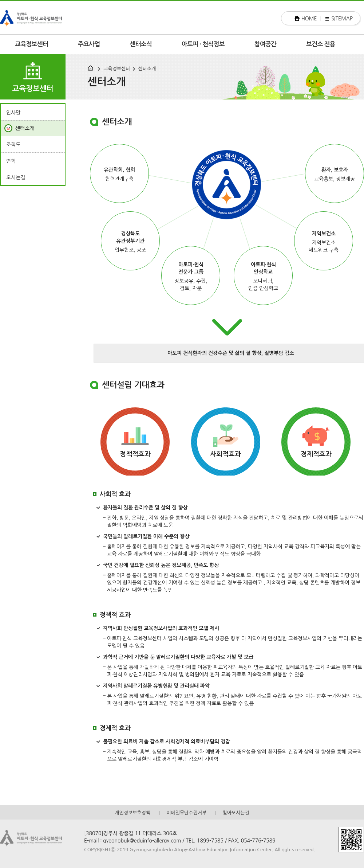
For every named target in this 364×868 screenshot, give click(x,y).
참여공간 (266, 44)
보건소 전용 (321, 44)
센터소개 (147, 69)
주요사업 (89, 44)
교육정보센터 (31, 44)
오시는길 (16, 177)
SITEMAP (342, 19)
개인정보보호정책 (132, 813)
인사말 (13, 113)
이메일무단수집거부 (186, 813)
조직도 (13, 145)
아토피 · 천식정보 (203, 44)
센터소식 (141, 44)
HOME (309, 19)
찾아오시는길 (236, 813)
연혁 (11, 161)
